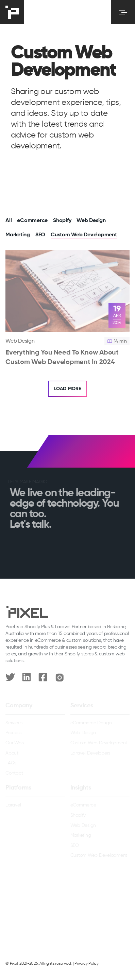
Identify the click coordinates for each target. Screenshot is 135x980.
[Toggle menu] (123, 12)
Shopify (62, 221)
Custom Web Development (84, 235)
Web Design (91, 221)
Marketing (18, 235)
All (9, 221)
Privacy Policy (87, 964)
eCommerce (32, 221)
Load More (67, 389)
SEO (40, 235)
